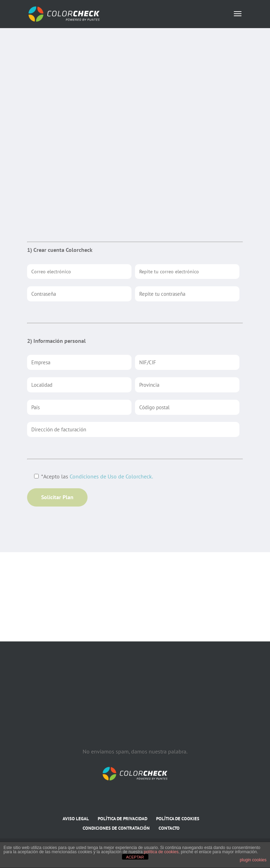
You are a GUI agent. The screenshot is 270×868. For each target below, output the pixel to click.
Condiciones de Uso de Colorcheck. (111, 476)
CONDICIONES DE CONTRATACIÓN (116, 828)
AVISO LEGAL (76, 819)
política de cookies (161, 852)
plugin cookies (253, 860)
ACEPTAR (135, 857)
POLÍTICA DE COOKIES (178, 819)
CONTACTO (169, 828)
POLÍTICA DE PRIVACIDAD (123, 819)
